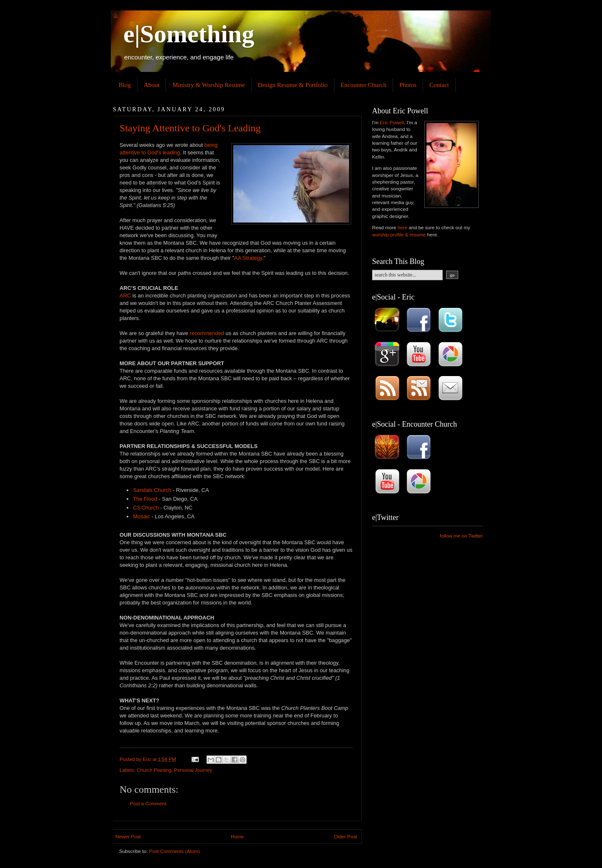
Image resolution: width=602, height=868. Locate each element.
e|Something (189, 34)
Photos (408, 85)
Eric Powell (392, 122)
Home (237, 836)
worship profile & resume (399, 234)
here (402, 227)
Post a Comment (148, 803)
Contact (439, 85)
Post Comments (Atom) (174, 851)
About (152, 85)
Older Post (346, 836)
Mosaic (142, 516)
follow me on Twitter (461, 536)
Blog (125, 85)
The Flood (145, 499)
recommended (207, 333)
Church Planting (154, 770)
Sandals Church (152, 490)
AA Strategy (248, 258)
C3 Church (146, 508)
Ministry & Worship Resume (208, 85)
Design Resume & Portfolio (293, 85)
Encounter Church (364, 85)
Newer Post (128, 836)
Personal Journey (193, 770)
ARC (125, 296)
